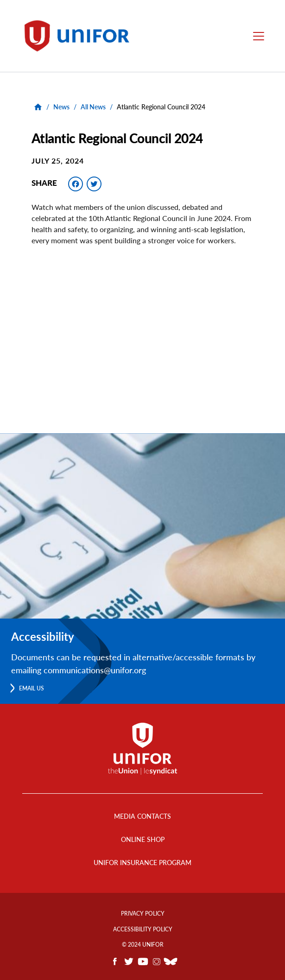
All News (93, 107)
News (61, 107)
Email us (32, 688)
